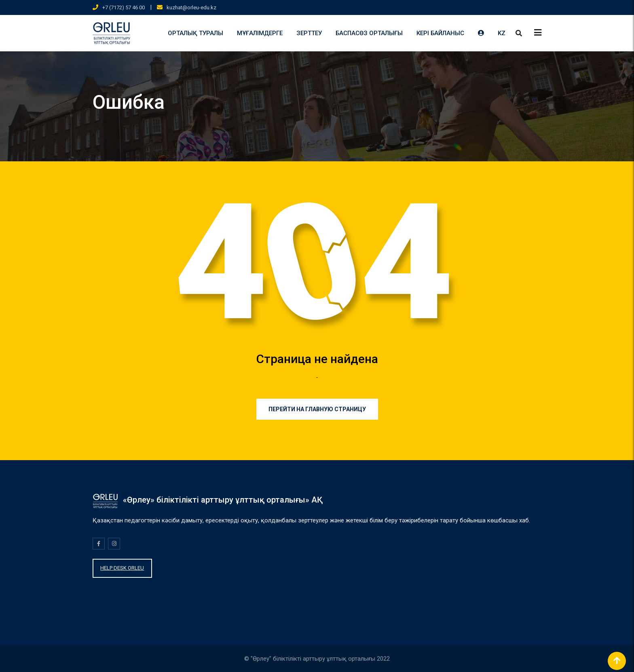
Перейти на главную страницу (317, 409)
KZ (502, 33)
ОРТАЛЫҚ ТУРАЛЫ (195, 33)
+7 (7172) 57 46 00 (124, 7)
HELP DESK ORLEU (122, 568)
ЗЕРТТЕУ (309, 33)
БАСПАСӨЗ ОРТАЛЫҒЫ (369, 33)
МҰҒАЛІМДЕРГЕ (260, 33)
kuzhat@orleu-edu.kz (191, 7)
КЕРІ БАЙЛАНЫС (440, 33)
